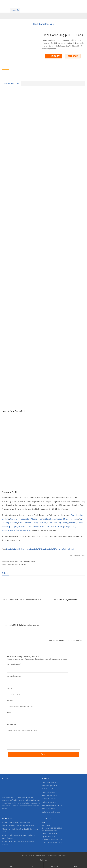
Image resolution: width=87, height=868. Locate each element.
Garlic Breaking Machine (50, 789)
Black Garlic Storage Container (17, 565)
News (46, 10)
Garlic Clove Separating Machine (24, 519)
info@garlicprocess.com (54, 842)
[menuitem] (78, 10)
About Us (36, 10)
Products (15, 10)
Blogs (68, 10)
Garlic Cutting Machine (49, 796)
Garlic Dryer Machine (49, 802)
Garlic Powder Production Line (40, 526)
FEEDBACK (73, 56)
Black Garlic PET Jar (51, 549)
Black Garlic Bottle (12, 549)
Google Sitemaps (52, 855)
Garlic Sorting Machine (49, 786)
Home (5, 10)
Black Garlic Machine (43, 24)
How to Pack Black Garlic (66, 549)
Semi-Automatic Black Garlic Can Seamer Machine (22, 599)
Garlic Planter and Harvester (51, 812)
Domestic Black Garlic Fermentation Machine (65, 640)
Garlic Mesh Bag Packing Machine (62, 523)
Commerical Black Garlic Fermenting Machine (21, 562)
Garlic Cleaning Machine (50, 782)
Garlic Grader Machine (20, 530)
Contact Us (57, 10)
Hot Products (62, 855)
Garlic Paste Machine (49, 799)
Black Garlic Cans (24, 549)
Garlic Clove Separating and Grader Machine (59, 519)
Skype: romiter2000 (48, 837)
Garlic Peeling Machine (49, 792)
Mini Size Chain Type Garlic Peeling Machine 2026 (18, 826)
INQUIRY (55, 56)
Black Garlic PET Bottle (37, 549)
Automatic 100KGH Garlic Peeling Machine (16, 822)
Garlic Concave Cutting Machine (32, 523)
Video (25, 10)
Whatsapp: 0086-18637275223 (52, 839)
